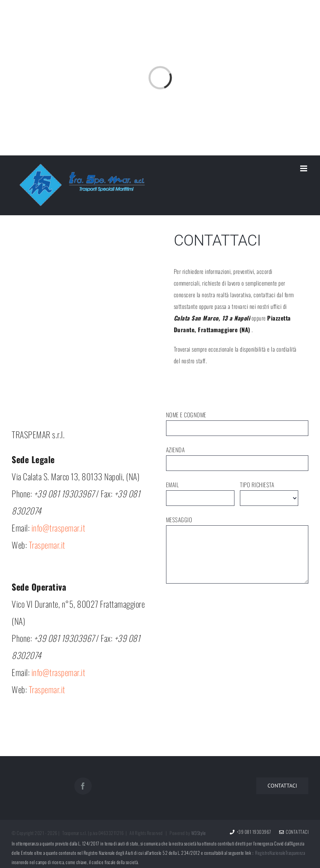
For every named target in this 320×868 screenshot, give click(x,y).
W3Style (199, 833)
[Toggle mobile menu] (304, 168)
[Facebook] (83, 786)
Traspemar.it (47, 545)
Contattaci (294, 832)
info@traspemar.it (59, 528)
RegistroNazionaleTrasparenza (280, 853)
